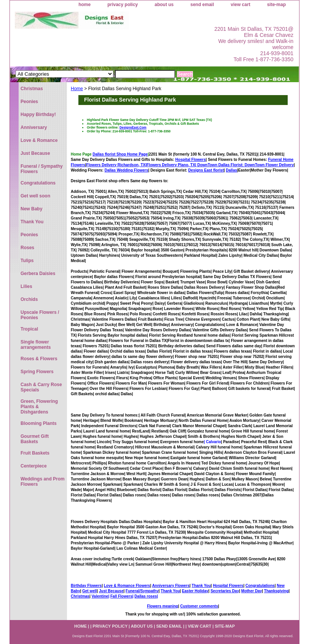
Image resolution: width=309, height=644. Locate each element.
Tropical (29, 329)
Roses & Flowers (39, 359)
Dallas (232, 170)
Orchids (29, 299)
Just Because (111, 591)
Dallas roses (146, 596)
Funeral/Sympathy (142, 591)
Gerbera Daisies (38, 274)
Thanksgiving (276, 591)
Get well (89, 591)
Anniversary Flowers (171, 586)
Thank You (201, 586)
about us (164, 5)
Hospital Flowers (191, 160)
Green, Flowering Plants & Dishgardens (39, 407)
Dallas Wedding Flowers (127, 170)
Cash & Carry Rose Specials (41, 387)
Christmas (80, 596)
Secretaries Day (225, 591)
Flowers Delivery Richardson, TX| (116, 165)
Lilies (26, 286)
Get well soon (35, 196)
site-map (276, 5)
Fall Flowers (121, 596)
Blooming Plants (39, 423)
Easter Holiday (195, 591)
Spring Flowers (37, 372)
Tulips (27, 261)
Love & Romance (39, 140)
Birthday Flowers (86, 586)
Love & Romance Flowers (127, 586)
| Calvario (213, 442)
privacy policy (123, 5)
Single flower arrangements (36, 345)
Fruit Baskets (35, 453)
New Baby (31, 209)
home (84, 5)
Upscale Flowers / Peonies (40, 315)
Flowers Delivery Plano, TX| (196, 165)
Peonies (29, 102)
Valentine (100, 596)
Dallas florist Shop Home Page (120, 154)
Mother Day (252, 591)
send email (202, 5)
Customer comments (199, 606)
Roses (27, 248)
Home (77, 89)
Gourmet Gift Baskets (35, 439)
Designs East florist (206, 170)
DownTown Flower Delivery (269, 165)
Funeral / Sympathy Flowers (42, 169)
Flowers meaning (162, 606)
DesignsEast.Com (133, 127)
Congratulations (260, 586)
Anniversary (34, 127)
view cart (240, 5)
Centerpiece (34, 466)
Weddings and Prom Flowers (43, 482)
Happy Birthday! (38, 114)
